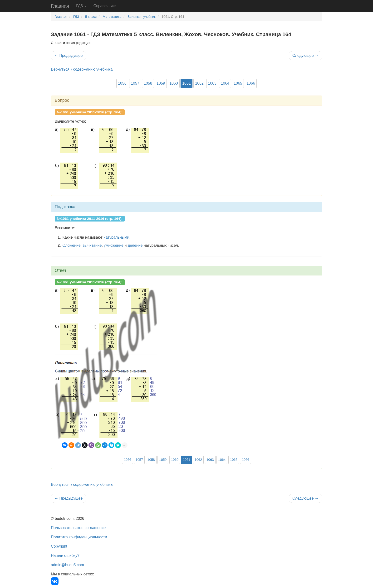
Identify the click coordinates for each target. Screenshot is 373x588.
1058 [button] (148, 83)
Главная (60, 6)
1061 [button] (186, 83)
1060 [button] (174, 83)
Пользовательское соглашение (78, 528)
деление (135, 245)
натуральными (116, 237)
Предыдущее (69, 55)
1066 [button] (251, 83)
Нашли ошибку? (65, 556)
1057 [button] (135, 83)
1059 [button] (161, 83)
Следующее (305, 55)
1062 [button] (199, 83)
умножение (114, 245)
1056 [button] (122, 83)
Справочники (105, 6)
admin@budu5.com (67, 565)
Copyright (59, 546)
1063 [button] (212, 83)
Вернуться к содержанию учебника (82, 69)
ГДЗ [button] (81, 6)
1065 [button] (238, 83)
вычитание (92, 245)
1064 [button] (225, 83)
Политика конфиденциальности (79, 537)
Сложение (72, 245)
